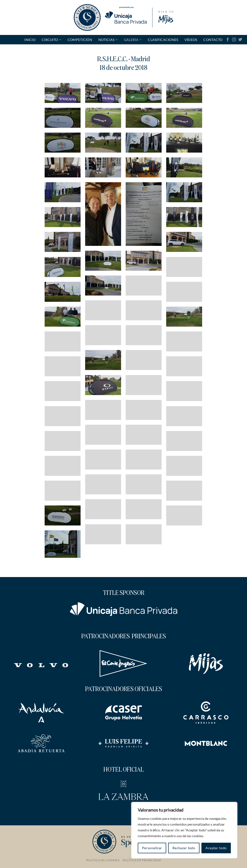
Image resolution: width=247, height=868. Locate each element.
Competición (80, 40)
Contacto (213, 40)
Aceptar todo (216, 848)
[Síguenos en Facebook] (228, 40)
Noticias (108, 40)
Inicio (30, 40)
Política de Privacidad (142, 860)
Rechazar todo (184, 848)
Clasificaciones (163, 40)
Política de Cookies (103, 860)
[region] (184, 830)
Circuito (51, 40)
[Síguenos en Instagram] (234, 40)
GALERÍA (133, 40)
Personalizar (152, 848)
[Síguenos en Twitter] (240, 40)
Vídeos (191, 40)
